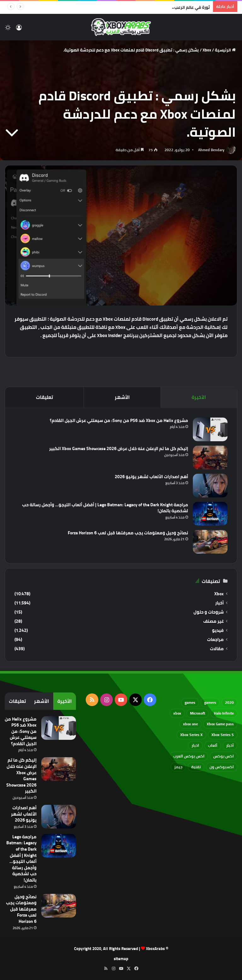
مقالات (217, 649)
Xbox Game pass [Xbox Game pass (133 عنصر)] (220, 724)
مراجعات (215, 640)
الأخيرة (199, 397)
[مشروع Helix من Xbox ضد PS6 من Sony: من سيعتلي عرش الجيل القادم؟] (210, 429)
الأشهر (122, 397)
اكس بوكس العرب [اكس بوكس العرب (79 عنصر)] (189, 756)
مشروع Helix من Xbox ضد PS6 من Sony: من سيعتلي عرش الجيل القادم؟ (119, 420)
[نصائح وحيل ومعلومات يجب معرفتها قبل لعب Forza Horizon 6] (210, 542)
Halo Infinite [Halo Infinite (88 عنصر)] (224, 713)
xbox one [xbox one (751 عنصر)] (190, 724)
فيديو (218, 630)
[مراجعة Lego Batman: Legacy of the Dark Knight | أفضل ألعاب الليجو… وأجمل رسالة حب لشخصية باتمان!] (210, 514)
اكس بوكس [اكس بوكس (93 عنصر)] (224, 756)
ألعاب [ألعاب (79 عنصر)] (213, 745)
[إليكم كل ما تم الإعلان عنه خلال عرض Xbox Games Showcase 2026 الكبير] (210, 457)
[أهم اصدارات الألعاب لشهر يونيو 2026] (210, 486)
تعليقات (44, 397)
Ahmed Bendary (211, 150)
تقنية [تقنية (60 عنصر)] (196, 767)
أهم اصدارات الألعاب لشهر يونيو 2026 (151, 477)
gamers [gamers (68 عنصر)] (210, 702)
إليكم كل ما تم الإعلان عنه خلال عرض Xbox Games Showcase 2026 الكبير (119, 448)
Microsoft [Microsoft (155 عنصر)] (198, 713)
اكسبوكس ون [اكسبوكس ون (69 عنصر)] (222, 767)
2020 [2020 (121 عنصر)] (229, 702)
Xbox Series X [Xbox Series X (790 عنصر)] (191, 735)
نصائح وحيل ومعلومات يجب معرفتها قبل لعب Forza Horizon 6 (128, 533)
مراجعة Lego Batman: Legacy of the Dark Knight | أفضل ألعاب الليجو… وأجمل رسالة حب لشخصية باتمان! (105, 508)
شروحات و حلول (209, 612)
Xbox (207, 50)
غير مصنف (213, 621)
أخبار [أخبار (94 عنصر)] (230, 745)
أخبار (219, 603)
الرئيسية (225, 50)
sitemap (121, 959)
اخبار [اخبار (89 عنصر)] (195, 745)
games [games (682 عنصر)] (190, 702)
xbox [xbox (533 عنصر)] (177, 713)
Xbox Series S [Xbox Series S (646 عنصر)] (223, 735)
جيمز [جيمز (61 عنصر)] (178, 767)
